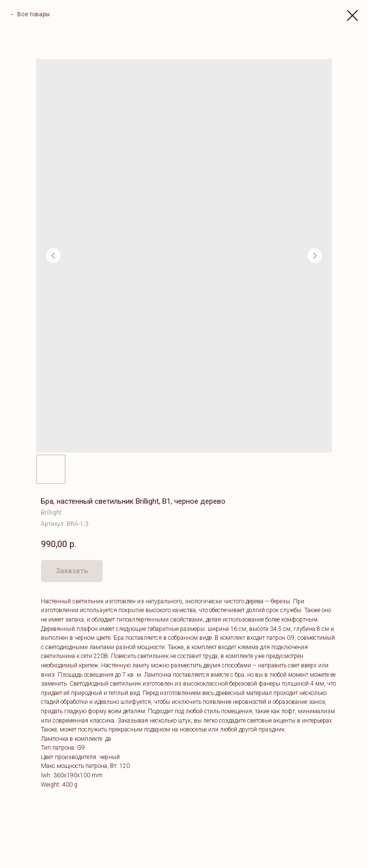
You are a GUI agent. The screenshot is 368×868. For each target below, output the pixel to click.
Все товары (34, 14)
